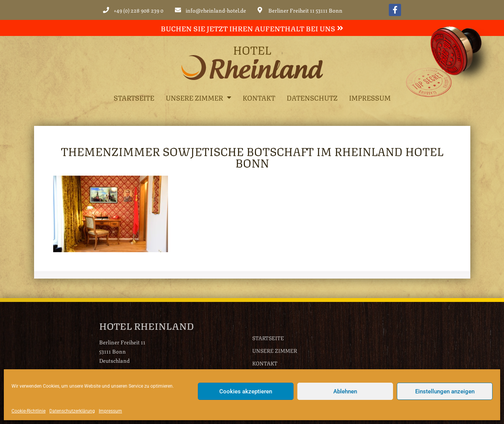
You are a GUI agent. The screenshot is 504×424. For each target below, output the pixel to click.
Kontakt (259, 97)
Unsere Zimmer (198, 97)
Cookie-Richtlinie (29, 411)
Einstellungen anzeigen (445, 391)
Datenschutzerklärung (72, 411)
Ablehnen (345, 391)
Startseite (134, 97)
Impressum (110, 411)
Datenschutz (312, 97)
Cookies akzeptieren (246, 391)
